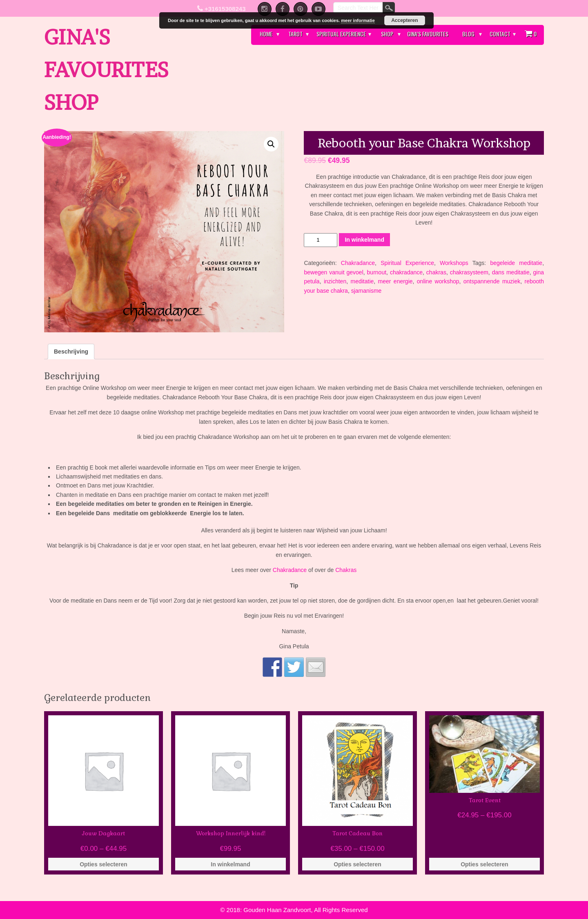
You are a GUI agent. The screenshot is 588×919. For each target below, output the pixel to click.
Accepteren (404, 20)
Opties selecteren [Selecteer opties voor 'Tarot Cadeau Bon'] (357, 864)
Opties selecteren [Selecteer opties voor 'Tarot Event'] (484, 864)
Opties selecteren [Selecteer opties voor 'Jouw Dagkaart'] (104, 864)
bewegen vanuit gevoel (333, 272)
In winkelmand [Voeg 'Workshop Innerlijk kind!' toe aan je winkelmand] (230, 864)
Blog (468, 34)
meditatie (362, 281)
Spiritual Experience (341, 34)
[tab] (71, 352)
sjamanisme (366, 291)
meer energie (395, 281)
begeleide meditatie (516, 263)
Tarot (295, 34)
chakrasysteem (469, 272)
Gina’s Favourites (428, 34)
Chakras (346, 570)
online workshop (438, 281)
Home (266, 34)
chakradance (406, 272)
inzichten (335, 281)
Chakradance (358, 263)
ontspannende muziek (492, 281)
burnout (377, 272)
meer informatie (358, 20)
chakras (436, 272)
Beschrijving (71, 352)
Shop (387, 34)
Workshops (454, 263)
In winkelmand (364, 240)
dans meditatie (511, 272)
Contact (500, 34)
